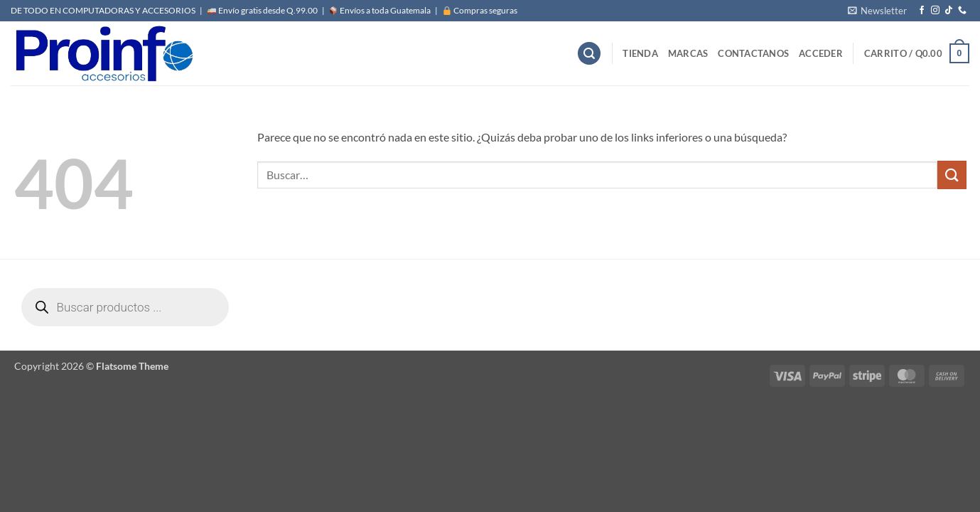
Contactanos (753, 53)
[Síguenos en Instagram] (935, 11)
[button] (877, 11)
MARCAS (688, 53)
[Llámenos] (962, 11)
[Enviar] (952, 175)
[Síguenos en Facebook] (922, 11)
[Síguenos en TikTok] (949, 11)
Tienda (640, 53)
